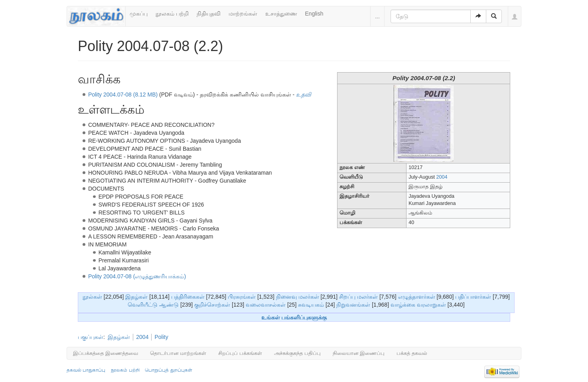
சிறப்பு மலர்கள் (358, 297)
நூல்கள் (92, 297)
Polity (161, 337)
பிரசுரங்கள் (242, 297)
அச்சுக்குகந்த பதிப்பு (297, 353)
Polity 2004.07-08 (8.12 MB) (123, 95)
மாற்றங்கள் (243, 14)
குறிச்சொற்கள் (212, 305)
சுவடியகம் (311, 305)
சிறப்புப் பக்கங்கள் (240, 353)
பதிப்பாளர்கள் (473, 297)
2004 (442, 177)
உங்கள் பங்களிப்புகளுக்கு (294, 317)
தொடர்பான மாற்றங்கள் (178, 353)
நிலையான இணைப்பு (359, 353)
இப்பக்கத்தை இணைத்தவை (106, 353)
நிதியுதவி (209, 14)
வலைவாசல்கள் (266, 305)
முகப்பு (139, 14)
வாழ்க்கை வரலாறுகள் (418, 305)
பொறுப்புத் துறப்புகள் (168, 370)
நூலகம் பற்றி (172, 14)
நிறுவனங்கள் (353, 305)
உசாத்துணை (281, 14)
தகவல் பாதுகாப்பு (86, 370)
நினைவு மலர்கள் (298, 297)
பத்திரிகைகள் (188, 297)
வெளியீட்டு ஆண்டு (153, 305)
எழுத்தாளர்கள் (417, 297)
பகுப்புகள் (91, 337)
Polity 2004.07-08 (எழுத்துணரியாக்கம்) (137, 276)
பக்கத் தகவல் (412, 353)
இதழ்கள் (136, 297)
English (314, 14)
